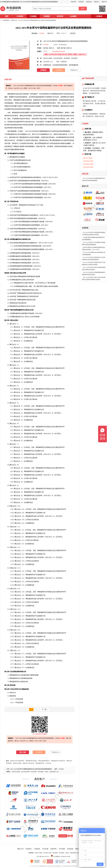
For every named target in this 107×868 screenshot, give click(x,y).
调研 (14, 131)
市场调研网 (6, 20)
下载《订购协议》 (62, 62)
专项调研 (47, 16)
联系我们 (81, 2)
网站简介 (97, 2)
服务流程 (89, 2)
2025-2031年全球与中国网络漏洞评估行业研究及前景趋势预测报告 (37, 20)
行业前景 (27, 140)
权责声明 (53, 849)
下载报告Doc (74, 70)
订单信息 (94, 140)
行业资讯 (20, 16)
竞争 (50, 137)
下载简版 (72, 33)
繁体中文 (104, 2)
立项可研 (60, 16)
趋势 (36, 140)
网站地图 (78, 849)
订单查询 (99, 16)
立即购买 (43, 70)
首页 (7, 16)
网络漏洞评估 (18, 100)
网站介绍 (20, 849)
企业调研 (73, 16)
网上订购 (23, 752)
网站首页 (74, 2)
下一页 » (45, 709)
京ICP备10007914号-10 (43, 856)
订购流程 (37, 849)
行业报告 (33, 16)
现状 (6, 140)
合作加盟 (62, 849)
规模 (32, 243)
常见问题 (45, 849)
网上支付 (99, 143)
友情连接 (70, 849)
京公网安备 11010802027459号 (61, 856)
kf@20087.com (48, 62)
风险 (65, 100)
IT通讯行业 (14, 20)
